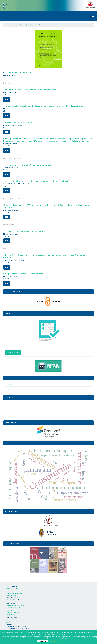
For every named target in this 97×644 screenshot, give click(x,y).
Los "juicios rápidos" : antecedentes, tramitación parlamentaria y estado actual (37, 181)
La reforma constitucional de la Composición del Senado (27, 165)
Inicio (7, 25)
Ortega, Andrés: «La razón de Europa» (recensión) (25, 274)
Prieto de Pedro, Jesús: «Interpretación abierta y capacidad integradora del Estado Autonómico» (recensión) (45, 256)
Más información (55, 641)
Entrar (89, 13)
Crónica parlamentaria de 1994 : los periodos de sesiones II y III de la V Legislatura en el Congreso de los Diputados (48, 206)
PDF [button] (7, 99)
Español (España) (13, 389)
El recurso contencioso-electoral (17, 122)
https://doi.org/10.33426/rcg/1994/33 (20, 72)
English (9, 384)
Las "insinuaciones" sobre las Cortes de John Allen (25, 231)
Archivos (14, 25)
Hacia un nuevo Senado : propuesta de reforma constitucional (30, 90)
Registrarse (78, 13)
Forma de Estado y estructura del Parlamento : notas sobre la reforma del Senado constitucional (44, 106)
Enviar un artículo (13, 352)
